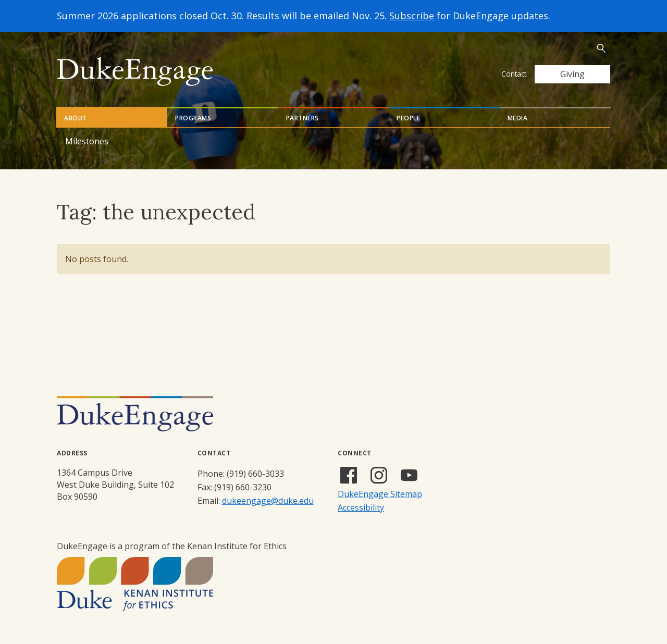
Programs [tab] (193, 118)
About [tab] (76, 118)
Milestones (87, 141)
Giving (572, 74)
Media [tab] (518, 118)
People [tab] (408, 118)
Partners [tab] (302, 118)
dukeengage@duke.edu (268, 501)
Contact (514, 74)
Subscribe (412, 16)
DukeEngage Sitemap (380, 494)
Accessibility (361, 507)
